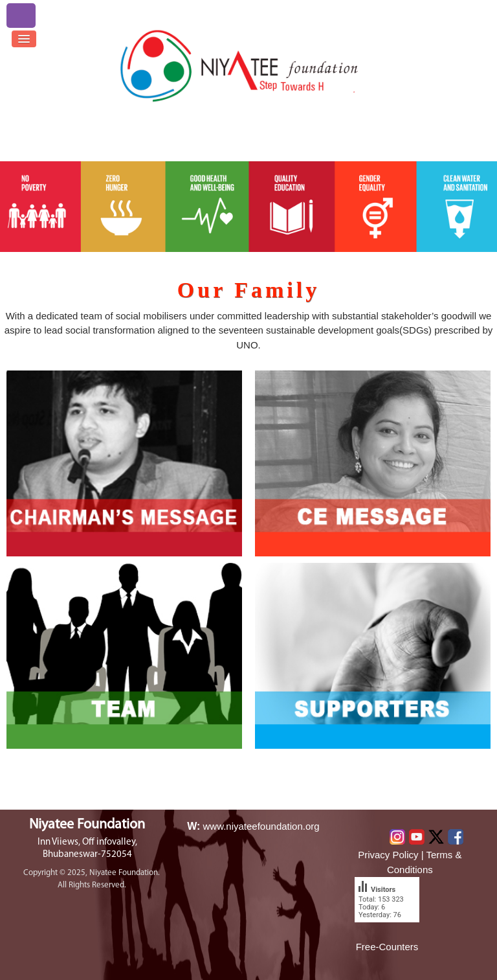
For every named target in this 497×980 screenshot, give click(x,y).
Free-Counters (387, 947)
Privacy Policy (388, 855)
